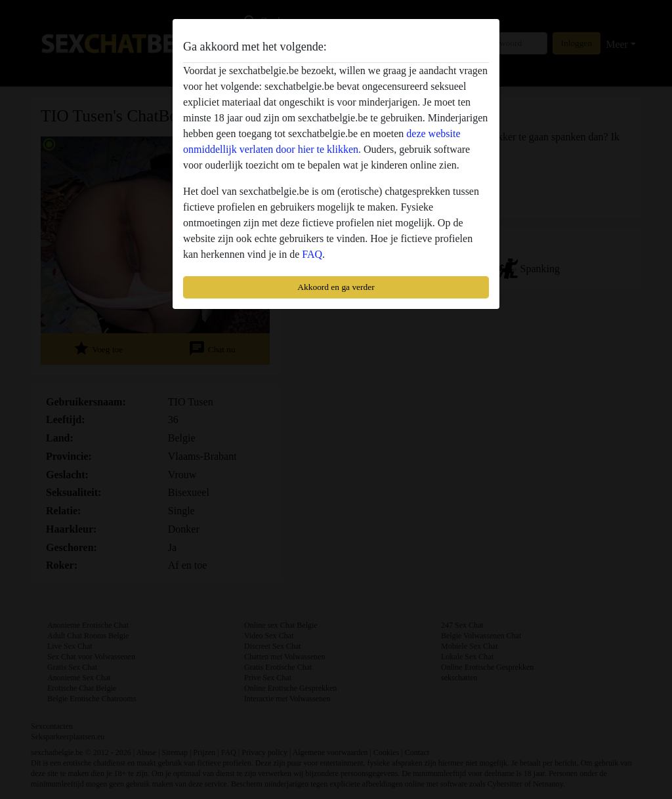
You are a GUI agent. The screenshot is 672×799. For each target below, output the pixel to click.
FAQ (312, 254)
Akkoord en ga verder (336, 287)
